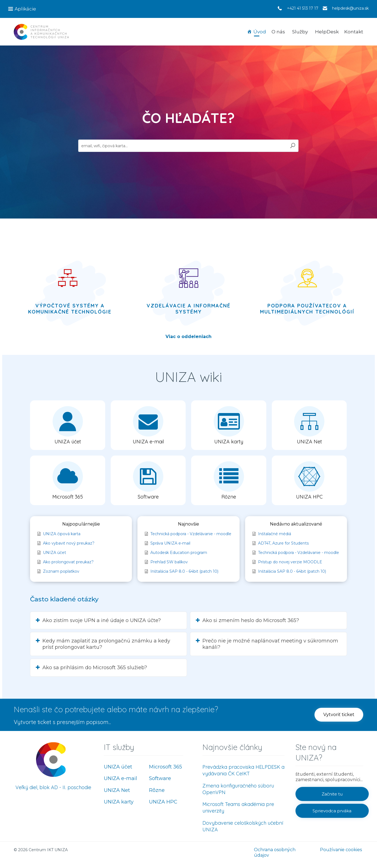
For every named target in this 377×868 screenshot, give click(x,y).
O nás (278, 32)
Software (160, 778)
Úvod (260, 32)
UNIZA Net (117, 790)
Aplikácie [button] (25, 9)
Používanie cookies (341, 850)
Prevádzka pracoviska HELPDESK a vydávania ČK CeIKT (243, 770)
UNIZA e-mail (120, 778)
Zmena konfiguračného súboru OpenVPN (238, 789)
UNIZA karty (119, 802)
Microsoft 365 (166, 767)
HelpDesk (327, 32)
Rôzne (157, 790)
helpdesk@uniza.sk (350, 8)
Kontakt (354, 32)
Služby (300, 32)
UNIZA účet (118, 767)
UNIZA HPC (163, 802)
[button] (339, 715)
